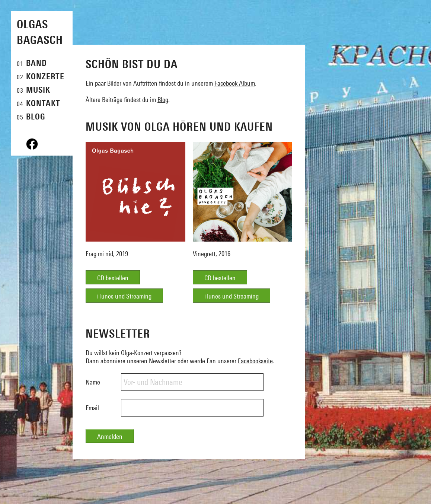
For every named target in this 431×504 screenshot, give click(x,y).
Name (93, 382)
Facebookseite (255, 361)
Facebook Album (235, 83)
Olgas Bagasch (40, 32)
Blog (163, 100)
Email (92, 408)
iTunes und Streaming (124, 296)
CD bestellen (113, 278)
